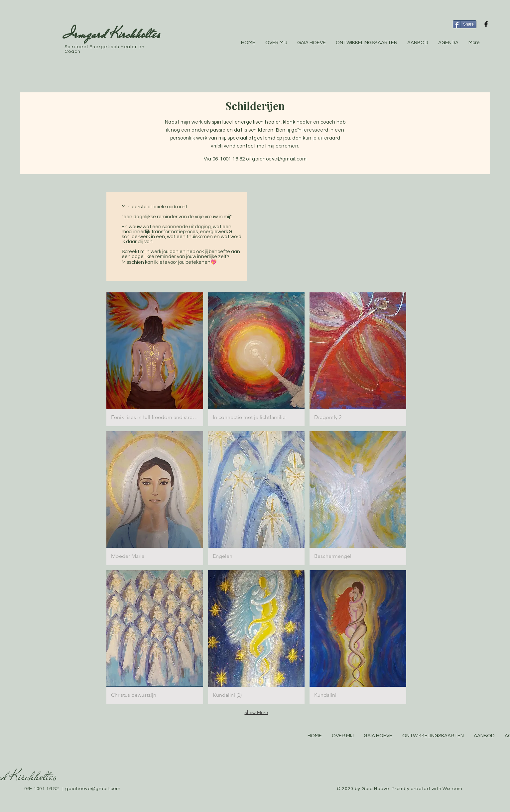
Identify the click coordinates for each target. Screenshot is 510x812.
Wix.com (452, 789)
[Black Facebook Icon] (486, 24)
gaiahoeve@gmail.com (279, 159)
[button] (155, 359)
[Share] (465, 24)
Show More (256, 712)
